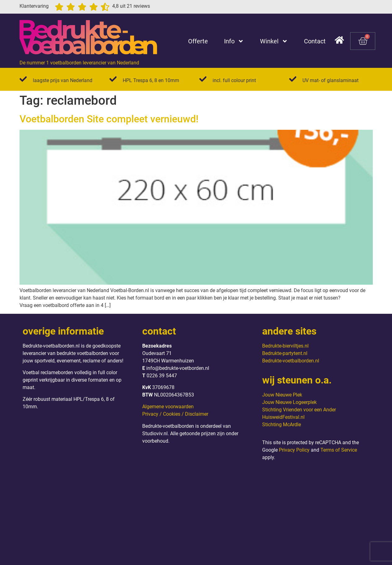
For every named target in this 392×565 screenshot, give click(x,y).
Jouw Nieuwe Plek (282, 395)
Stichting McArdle (282, 425)
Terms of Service (339, 450)
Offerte (198, 41)
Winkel (274, 41)
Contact (315, 41)
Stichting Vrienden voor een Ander (299, 410)
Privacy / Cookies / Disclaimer (175, 414)
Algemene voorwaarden (168, 407)
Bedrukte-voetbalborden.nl (291, 361)
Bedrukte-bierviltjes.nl (285, 346)
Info (234, 41)
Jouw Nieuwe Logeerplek (289, 402)
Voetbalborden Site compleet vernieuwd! (109, 119)
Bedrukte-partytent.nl (285, 353)
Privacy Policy (294, 450)
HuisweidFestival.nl (283, 417)
